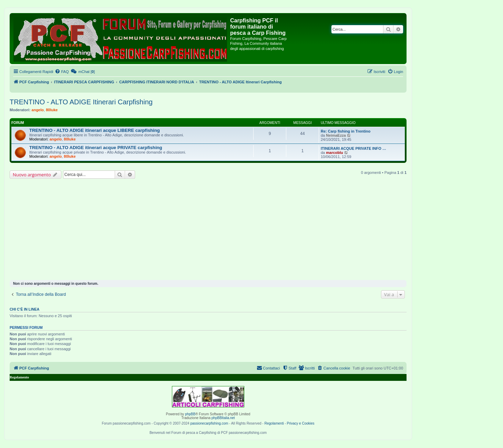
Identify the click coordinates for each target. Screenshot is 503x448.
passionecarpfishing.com (209, 423)
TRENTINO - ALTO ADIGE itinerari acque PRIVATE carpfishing (96, 148)
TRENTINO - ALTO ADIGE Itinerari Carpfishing (81, 102)
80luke (52, 110)
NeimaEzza (336, 135)
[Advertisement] (208, 230)
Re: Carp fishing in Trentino (346, 131)
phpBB (190, 414)
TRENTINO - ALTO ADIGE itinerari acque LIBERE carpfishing (95, 130)
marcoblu (335, 153)
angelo (38, 110)
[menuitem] (62, 72)
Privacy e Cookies (301, 423)
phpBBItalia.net (223, 418)
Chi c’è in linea (24, 309)
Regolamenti (274, 423)
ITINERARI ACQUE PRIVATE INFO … (353, 148)
